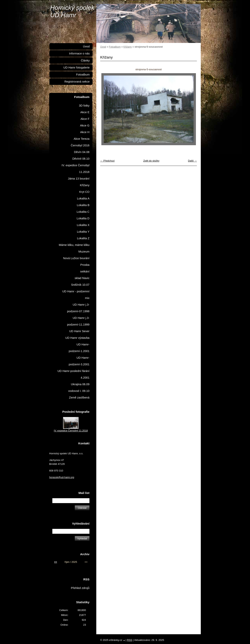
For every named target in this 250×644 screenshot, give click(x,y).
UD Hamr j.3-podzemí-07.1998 (78, 308)
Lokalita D (83, 218)
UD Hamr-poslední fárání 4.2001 (73, 374)
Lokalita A (83, 198)
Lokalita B (83, 205)
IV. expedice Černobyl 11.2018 (75, 169)
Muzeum (84, 252)
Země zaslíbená (79, 398)
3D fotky (84, 106)
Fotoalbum (115, 47)
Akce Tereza (82, 139)
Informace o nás (79, 53)
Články (85, 60)
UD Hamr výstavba (78, 338)
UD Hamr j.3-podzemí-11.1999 (78, 321)
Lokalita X (83, 225)
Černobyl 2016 (80, 145)
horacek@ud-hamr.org (62, 477)
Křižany (128, 47)
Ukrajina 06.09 (80, 384)
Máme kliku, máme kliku (74, 245)
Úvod (103, 47)
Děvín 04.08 (82, 152)
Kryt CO (84, 192)
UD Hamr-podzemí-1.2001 (79, 348)
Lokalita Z (83, 238)
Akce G (85, 125)
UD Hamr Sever (79, 331)
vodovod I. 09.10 (79, 391)
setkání (85, 271)
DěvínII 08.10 (81, 159)
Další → (192, 161)
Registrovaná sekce (77, 82)
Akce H (85, 132)
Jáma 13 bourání (79, 179)
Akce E (85, 112)
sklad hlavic (82, 278)
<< (56, 562)
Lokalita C (83, 212)
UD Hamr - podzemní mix (76, 295)
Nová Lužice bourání (76, 258)
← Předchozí (107, 161)
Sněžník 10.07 (80, 285)
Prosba (85, 265)
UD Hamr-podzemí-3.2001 (79, 361)
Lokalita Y (83, 232)
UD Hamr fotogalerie (77, 68)
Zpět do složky (151, 161)
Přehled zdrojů (80, 588)
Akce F (85, 119)
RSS (130, 640)
